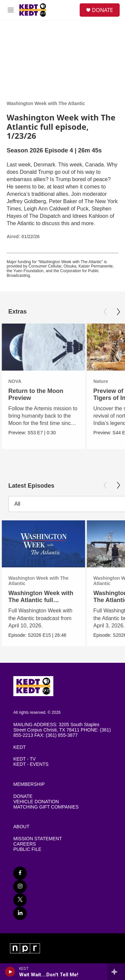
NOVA (15, 381)
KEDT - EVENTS (31, 764)
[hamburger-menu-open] (11, 10)
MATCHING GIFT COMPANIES (46, 807)
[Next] (118, 312)
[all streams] (116, 972)
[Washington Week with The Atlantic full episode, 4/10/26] (43, 544)
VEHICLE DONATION (36, 802)
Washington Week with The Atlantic (46, 103)
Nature (101, 381)
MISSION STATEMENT (38, 839)
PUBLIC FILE (27, 849)
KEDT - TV (24, 759)
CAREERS (25, 844)
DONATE (102, 10)
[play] (10, 972)
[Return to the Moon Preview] (43, 347)
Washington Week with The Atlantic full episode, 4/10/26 (41, 600)
